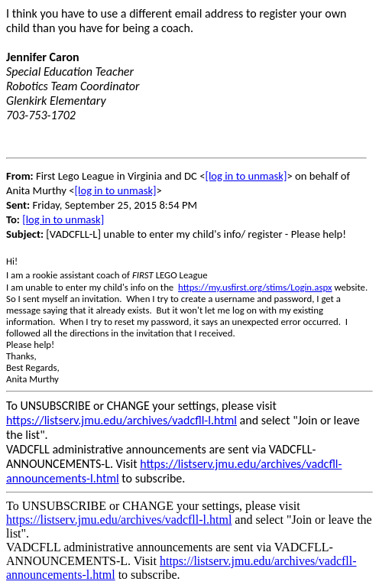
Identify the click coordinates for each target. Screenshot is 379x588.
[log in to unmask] (246, 176)
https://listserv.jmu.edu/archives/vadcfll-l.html (121, 420)
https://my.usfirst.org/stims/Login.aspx (255, 287)
